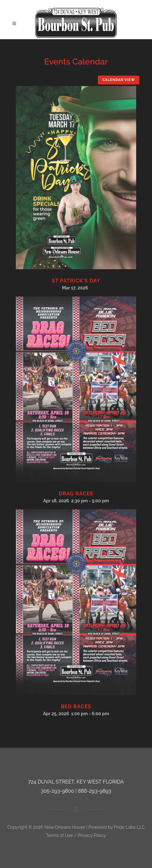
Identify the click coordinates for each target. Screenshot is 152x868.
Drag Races (76, 494)
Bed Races (76, 707)
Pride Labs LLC (129, 827)
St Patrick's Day (76, 281)
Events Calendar (76, 62)
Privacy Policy (92, 835)
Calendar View (119, 80)
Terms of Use (59, 835)
